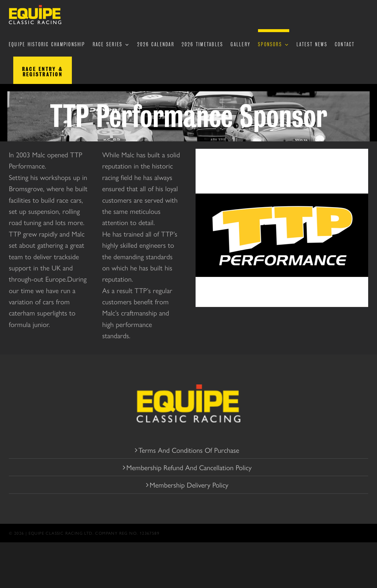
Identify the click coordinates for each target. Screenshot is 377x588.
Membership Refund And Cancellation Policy (189, 467)
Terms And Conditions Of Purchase (189, 450)
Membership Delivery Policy (189, 485)
